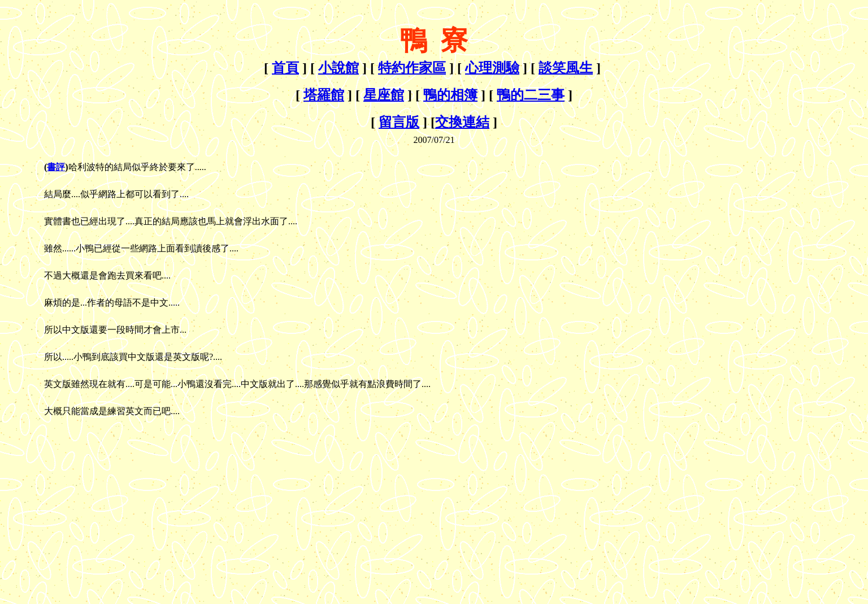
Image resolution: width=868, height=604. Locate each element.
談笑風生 (566, 68)
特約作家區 (412, 68)
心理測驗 (492, 68)
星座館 (384, 95)
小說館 (338, 68)
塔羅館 (324, 95)
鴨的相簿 (450, 95)
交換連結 (462, 122)
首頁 (285, 68)
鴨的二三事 (531, 95)
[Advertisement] (99, 499)
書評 (56, 167)
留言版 (399, 122)
